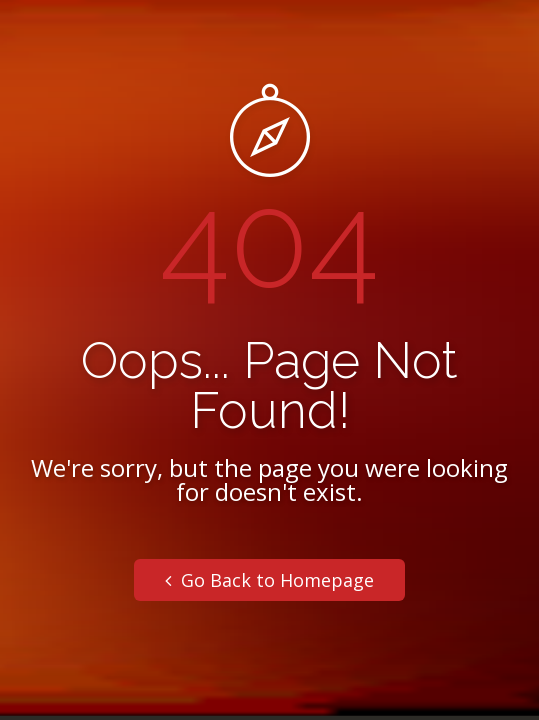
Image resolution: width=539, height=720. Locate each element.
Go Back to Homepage (269, 580)
